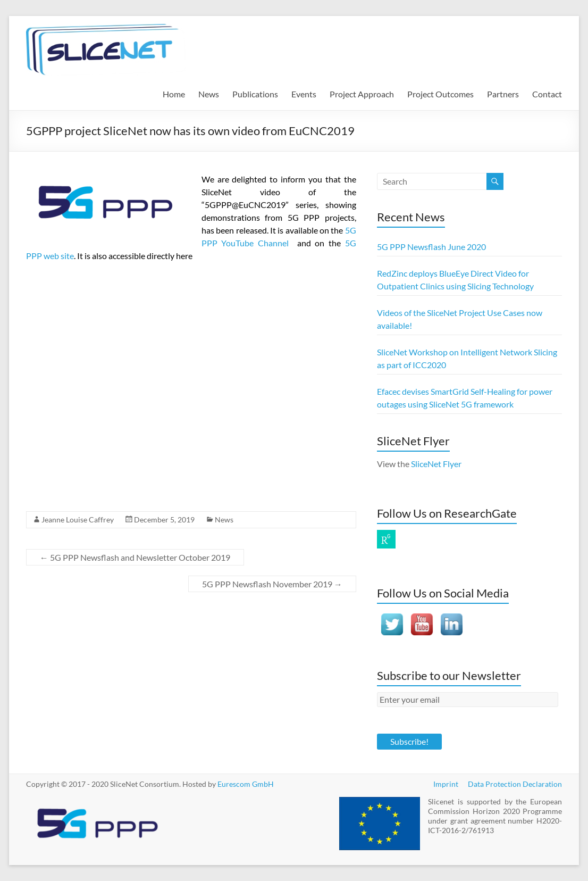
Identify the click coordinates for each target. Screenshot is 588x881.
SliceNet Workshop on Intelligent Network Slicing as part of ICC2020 (467, 358)
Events (304, 94)
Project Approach (362, 94)
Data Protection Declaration (515, 784)
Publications (255, 94)
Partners (503, 94)
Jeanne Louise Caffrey (78, 520)
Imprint (446, 784)
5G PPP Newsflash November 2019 (272, 584)
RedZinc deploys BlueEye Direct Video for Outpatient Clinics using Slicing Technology (455, 280)
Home (174, 94)
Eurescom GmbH (246, 784)
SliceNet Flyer (436, 464)
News (209, 94)
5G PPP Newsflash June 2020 (431, 247)
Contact (547, 94)
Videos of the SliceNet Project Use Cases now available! (460, 319)
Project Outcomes (440, 94)
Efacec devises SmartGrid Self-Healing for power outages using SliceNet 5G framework (465, 398)
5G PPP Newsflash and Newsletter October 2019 (135, 557)
